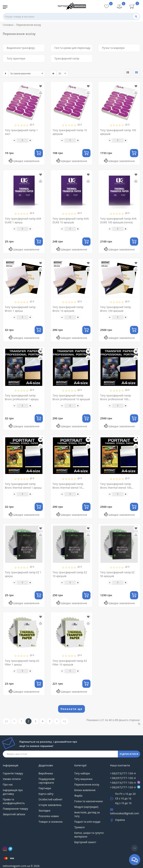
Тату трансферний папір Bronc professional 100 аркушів (116, 399)
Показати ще (71, 709)
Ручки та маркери (113, 48)
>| (65, 721)
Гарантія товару (13, 773)
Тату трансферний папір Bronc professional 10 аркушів (71, 397)
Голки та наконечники (89, 801)
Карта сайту (46, 794)
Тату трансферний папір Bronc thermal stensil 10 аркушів (68, 488)
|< (7, 721)
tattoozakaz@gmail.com (124, 813)
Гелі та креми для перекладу (72, 48)
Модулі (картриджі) (86, 807)
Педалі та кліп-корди (87, 822)
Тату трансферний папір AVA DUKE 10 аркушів (71, 220)
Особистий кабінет (50, 799)
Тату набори (82, 773)
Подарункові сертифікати (47, 781)
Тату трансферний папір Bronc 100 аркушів (116, 309)
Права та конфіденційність (14, 801)
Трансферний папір (67, 58)
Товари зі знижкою (51, 822)
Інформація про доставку (13, 792)
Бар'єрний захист (85, 842)
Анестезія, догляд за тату (87, 814)
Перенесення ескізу (87, 784)
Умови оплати (12, 779)
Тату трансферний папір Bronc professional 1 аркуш (22, 397)
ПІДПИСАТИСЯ (129, 754)
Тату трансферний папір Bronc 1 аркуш (20, 309)
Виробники (46, 773)
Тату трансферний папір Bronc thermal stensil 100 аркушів (116, 488)
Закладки (44, 810)
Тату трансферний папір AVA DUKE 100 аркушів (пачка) (118, 220)
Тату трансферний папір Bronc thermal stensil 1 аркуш (23, 486)
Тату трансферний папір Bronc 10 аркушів (68, 309)
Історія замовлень (50, 805)
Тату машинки (83, 779)
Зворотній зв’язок (14, 814)
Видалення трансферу (21, 48)
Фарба (78, 796)
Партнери (45, 788)
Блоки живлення (85, 790)
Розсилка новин (49, 816)
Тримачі (79, 827)
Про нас (8, 784)
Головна (8, 25)
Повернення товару (15, 809)
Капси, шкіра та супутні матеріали (89, 835)
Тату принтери (16, 58)
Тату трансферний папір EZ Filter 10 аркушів (70, 663)
